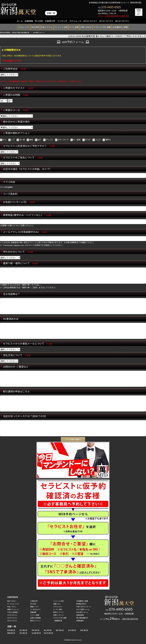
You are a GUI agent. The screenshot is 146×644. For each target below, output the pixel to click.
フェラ (97, 140)
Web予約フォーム (82, 612)
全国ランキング (58, 615)
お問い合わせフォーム (84, 607)
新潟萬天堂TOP (81, 604)
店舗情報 (29, 21)
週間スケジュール (13, 609)
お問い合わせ (86, 27)
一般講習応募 (58, 621)
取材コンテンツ (35, 621)
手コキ (87, 140)
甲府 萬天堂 (35, 630)
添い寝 (21, 140)
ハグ (11, 140)
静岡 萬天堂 (11, 633)
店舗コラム (57, 604)
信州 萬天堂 (23, 630)
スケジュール (75, 21)
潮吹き (107, 140)
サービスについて (13, 604)
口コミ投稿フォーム (83, 609)
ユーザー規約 (58, 609)
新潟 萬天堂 (11, 630)
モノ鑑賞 (75, 140)
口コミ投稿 (74, 27)
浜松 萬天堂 (23, 633)
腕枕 (30, 140)
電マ (38, 140)
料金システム (47, 27)
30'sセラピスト (106, 21)
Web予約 (35, 27)
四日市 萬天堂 (48, 633)
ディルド (48, 140)
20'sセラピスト (90, 21)
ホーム (20, 21)
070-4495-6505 (111, 7)
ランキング (62, 21)
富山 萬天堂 (48, 630)
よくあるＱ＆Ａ (35, 609)
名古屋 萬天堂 (36, 633)
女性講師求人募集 (120, 27)
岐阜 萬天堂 (84, 630)
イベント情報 (35, 615)
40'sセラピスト (122, 21)
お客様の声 (50, 21)
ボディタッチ (62, 140)
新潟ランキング (58, 612)
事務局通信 (80, 621)
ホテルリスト (24, 27)
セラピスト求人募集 (102, 27)
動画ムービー (35, 607)
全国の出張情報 (35, 618)
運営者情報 (80, 615)
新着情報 (33, 612)
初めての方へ (12, 601)
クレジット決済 (61, 27)
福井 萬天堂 (60, 630)
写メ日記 (39, 21)
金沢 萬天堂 (72, 630)
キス (3, 140)
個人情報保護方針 (82, 618)
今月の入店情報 (12, 612)
